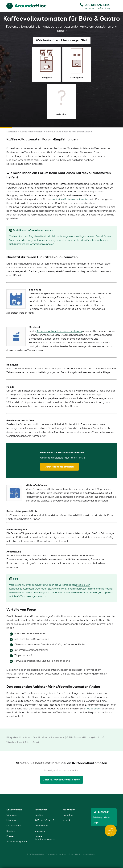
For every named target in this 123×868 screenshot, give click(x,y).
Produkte (68, 815)
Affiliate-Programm (17, 842)
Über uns (11, 820)
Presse (10, 836)
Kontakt (67, 820)
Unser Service (14, 826)
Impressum (40, 831)
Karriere (11, 831)
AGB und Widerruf (44, 820)
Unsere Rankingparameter (45, 838)
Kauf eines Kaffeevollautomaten (70, 199)
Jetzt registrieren (102, 817)
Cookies (39, 815)
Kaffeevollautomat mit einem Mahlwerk (59, 331)
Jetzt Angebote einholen (59, 467)
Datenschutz (41, 826)
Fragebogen (94, 709)
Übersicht (12, 815)
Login (96, 823)
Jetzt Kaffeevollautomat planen (61, 780)
